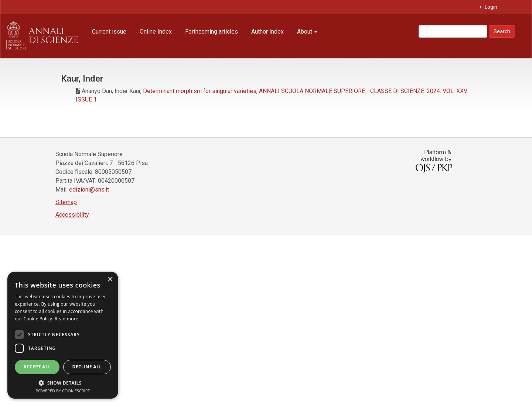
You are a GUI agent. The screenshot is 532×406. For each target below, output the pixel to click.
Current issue (109, 32)
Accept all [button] (37, 367)
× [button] (110, 280)
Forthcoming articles (212, 32)
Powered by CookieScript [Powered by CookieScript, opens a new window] (63, 391)
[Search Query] (453, 31)
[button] (63, 383)
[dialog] (63, 335)
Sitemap (66, 202)
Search (502, 31)
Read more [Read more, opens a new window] (66, 319)
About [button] (307, 32)
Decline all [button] (87, 367)
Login (490, 7)
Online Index (156, 32)
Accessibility (72, 215)
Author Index (267, 32)
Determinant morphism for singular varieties (200, 91)
